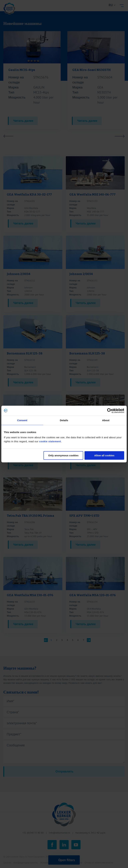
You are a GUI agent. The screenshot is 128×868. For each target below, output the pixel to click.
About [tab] (106, 420)
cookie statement (50, 441)
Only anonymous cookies (63, 455)
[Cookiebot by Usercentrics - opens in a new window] (110, 411)
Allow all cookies (104, 455)
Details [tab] (64, 420)
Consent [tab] (22, 420)
